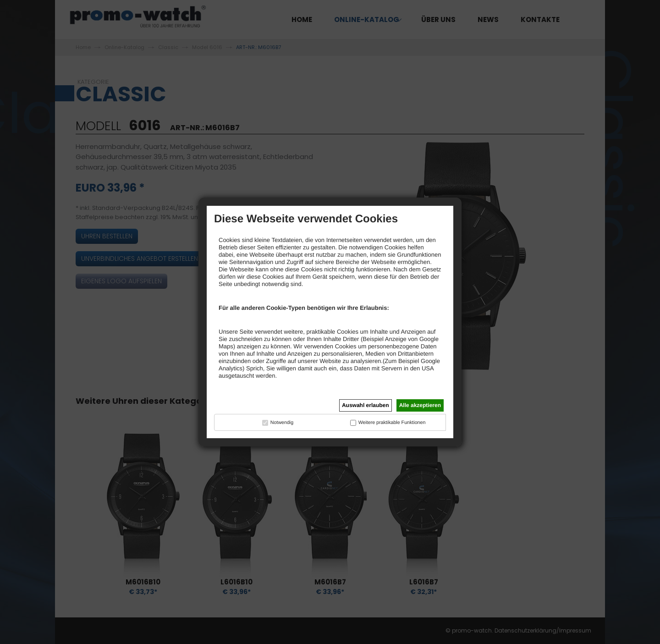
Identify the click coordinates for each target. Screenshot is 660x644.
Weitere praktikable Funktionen (392, 423)
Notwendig (282, 423)
